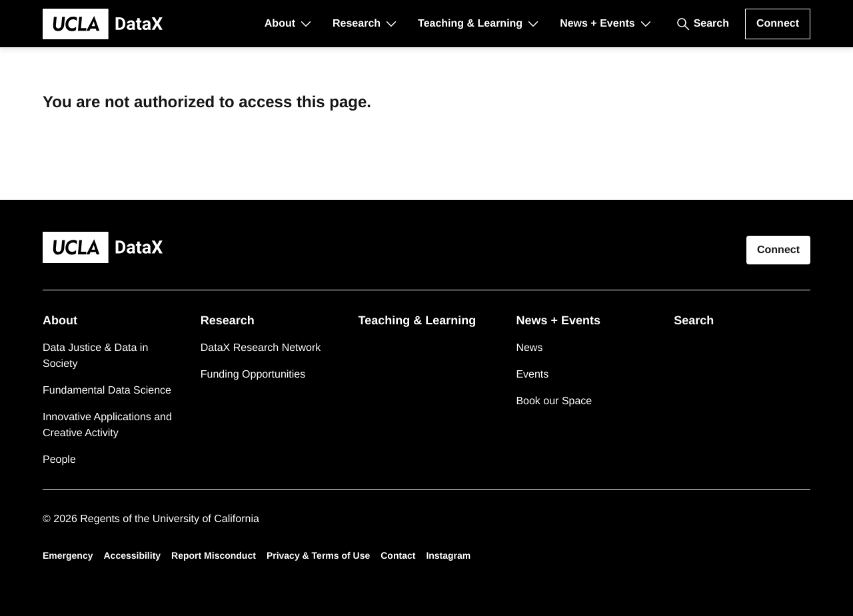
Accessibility (132, 555)
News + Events (597, 24)
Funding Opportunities (253, 375)
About (280, 24)
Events (532, 375)
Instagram (448, 555)
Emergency (68, 555)
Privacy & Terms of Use (318, 555)
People (59, 460)
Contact (398, 555)
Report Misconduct (214, 555)
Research (357, 24)
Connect (778, 24)
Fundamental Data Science (107, 391)
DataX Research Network (261, 348)
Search (711, 24)
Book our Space (554, 401)
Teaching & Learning (470, 24)
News (529, 348)
